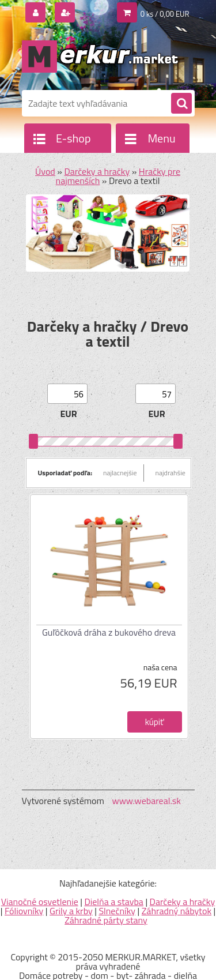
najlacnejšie (120, 473)
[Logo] (101, 57)
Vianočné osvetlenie (40, 902)
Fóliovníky (24, 911)
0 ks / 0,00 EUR (165, 14)
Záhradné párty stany (106, 920)
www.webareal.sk (146, 801)
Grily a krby (71, 911)
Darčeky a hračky (97, 171)
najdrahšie (170, 473)
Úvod (45, 171)
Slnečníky (117, 911)
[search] (181, 104)
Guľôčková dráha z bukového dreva (109, 632)
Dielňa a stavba (113, 902)
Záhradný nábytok (177, 911)
